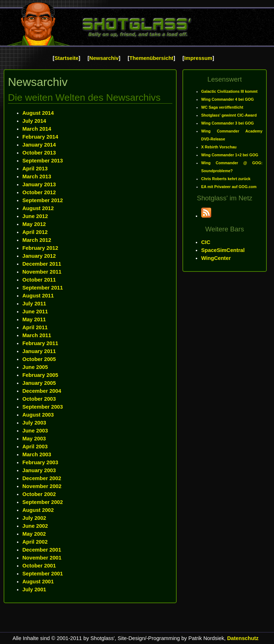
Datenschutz (243, 638)
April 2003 (35, 447)
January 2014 (39, 145)
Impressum (198, 58)
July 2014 (34, 121)
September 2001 (43, 574)
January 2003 (39, 470)
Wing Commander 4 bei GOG (227, 99)
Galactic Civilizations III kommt (229, 91)
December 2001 (42, 550)
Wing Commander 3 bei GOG (227, 123)
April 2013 (35, 169)
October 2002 (39, 494)
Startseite (67, 58)
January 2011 (39, 351)
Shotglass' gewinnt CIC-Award (229, 115)
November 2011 (42, 272)
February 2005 (40, 375)
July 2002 (34, 518)
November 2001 (42, 558)
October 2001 (39, 566)
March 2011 (37, 335)
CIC (206, 242)
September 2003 (43, 407)
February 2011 (40, 343)
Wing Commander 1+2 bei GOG (230, 155)
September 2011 (43, 288)
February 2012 (40, 248)
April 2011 (35, 327)
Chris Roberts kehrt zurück (226, 179)
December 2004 (42, 391)
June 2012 (35, 216)
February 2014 (40, 137)
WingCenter (216, 258)
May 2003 (34, 439)
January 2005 (39, 383)
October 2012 (39, 192)
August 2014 (38, 113)
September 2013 (43, 161)
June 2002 (35, 526)
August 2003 (38, 415)
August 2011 (38, 296)
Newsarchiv (104, 58)
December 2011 (42, 264)
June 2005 (35, 367)
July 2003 (34, 423)
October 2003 (39, 399)
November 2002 (42, 486)
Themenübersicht (151, 58)
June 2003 (35, 431)
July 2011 (34, 304)
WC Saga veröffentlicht (222, 107)
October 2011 (39, 280)
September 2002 (43, 502)
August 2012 (38, 208)
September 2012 (43, 200)
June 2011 (35, 312)
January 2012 (39, 256)
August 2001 (38, 582)
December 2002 (42, 478)
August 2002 (38, 510)
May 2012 (34, 224)
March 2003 (37, 454)
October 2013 (39, 153)
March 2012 (37, 240)
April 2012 (35, 232)
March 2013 (37, 177)
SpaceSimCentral (223, 250)
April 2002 (35, 542)
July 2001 (34, 589)
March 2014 (37, 129)
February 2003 (40, 462)
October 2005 (39, 359)
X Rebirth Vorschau (219, 147)
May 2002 (34, 534)
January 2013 (39, 184)
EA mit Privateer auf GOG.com (229, 187)
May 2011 (34, 319)
